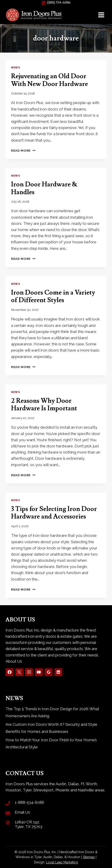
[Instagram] (29, 672)
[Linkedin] (58, 672)
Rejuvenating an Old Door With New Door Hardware (49, 80)
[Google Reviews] (49, 672)
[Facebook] (9, 672)
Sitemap (89, 857)
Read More (23, 150)
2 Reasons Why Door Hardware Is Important (44, 405)
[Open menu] (101, 15)
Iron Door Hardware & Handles (44, 188)
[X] (19, 672)
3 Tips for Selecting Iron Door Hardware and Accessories (54, 513)
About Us (14, 661)
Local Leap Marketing (62, 862)
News (16, 67)
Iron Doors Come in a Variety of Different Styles (53, 297)
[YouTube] (39, 672)
